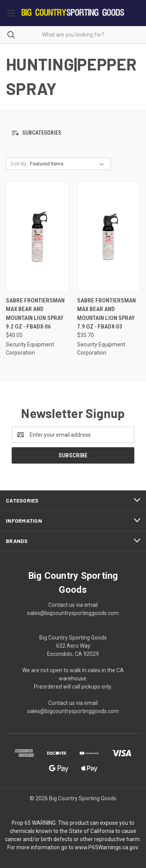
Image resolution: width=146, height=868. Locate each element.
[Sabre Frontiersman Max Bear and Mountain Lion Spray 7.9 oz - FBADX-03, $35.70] (109, 236)
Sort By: (19, 164)
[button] (73, 133)
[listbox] (68, 164)
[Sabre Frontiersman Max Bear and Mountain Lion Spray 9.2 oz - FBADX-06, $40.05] (37, 236)
